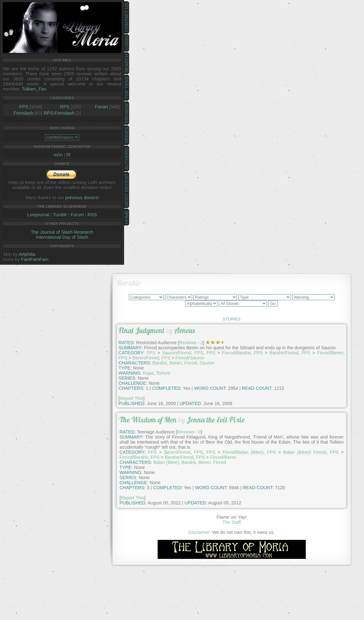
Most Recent (127, 190)
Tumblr (60, 215)
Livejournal (38, 215)
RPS (65, 107)
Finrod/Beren (330, 353)
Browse (127, 113)
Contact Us (127, 17)
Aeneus (185, 330)
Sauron (207, 363)
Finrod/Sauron (190, 358)
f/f (68, 155)
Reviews (188, 343)
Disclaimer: (200, 532)
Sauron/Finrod (176, 353)
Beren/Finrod (146, 358)
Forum (77, 215)
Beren (175, 363)
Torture (163, 373)
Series (127, 135)
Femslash (23, 113)
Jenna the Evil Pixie (216, 420)
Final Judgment (141, 330)
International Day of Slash (62, 237)
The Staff (232, 522)
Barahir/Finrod (284, 353)
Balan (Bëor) (166, 462)
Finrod (191, 363)
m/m (58, 155)
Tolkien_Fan (34, 89)
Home (127, 217)
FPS (24, 107)
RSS (92, 215)
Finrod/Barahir (236, 353)
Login (127, 43)
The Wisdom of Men (148, 420)
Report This (131, 398)
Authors (127, 158)
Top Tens (127, 88)
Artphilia (27, 254)
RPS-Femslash (59, 113)
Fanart (102, 107)
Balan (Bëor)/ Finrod (305, 452)
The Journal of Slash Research (62, 232)
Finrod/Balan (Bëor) (243, 452)
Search (127, 63)
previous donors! (82, 198)
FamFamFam (35, 259)
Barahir (160, 363)
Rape (148, 373)
